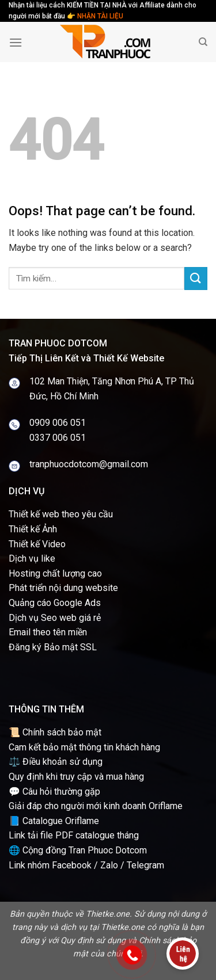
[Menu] (16, 42)
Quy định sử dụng (93, 941)
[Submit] (196, 278)
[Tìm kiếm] (203, 42)
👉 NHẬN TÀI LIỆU (95, 16)
